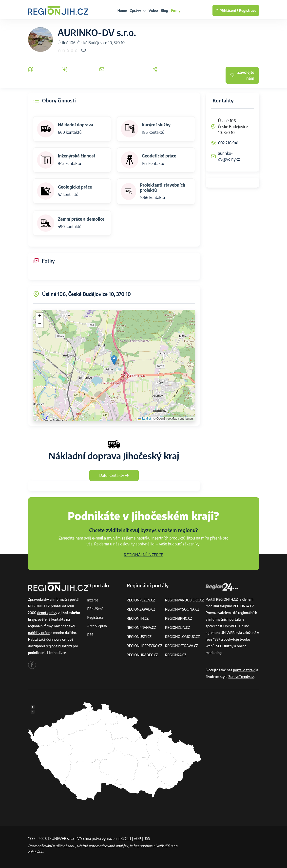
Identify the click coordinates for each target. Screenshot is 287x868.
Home (122, 10)
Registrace (248, 10)
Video (153, 10)
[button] (114, 360)
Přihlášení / (227, 10)
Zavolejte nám (242, 75)
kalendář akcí (65, 626)
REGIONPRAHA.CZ (141, 627)
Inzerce (93, 600)
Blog (164, 10)
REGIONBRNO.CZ (179, 618)
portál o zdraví (244, 670)
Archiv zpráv (97, 626)
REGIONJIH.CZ (138, 618)
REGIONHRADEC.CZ (142, 655)
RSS (90, 635)
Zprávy (138, 10)
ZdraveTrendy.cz (241, 677)
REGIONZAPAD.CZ (141, 609)
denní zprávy (47, 613)
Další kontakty (114, 475)
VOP (137, 838)
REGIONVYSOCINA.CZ (182, 609)
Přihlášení (95, 609)
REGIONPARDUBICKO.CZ (185, 600)
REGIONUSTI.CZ (139, 637)
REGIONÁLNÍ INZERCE (144, 555)
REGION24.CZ (176, 655)
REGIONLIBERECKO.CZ (144, 646)
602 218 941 (228, 143)
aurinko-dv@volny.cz (229, 156)
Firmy (176, 10)
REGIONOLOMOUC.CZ (182, 637)
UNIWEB (230, 626)
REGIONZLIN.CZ (178, 627)
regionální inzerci (59, 646)
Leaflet (144, 419)
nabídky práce (39, 633)
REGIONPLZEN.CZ (141, 600)
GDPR (126, 838)
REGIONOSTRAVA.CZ (182, 646)
